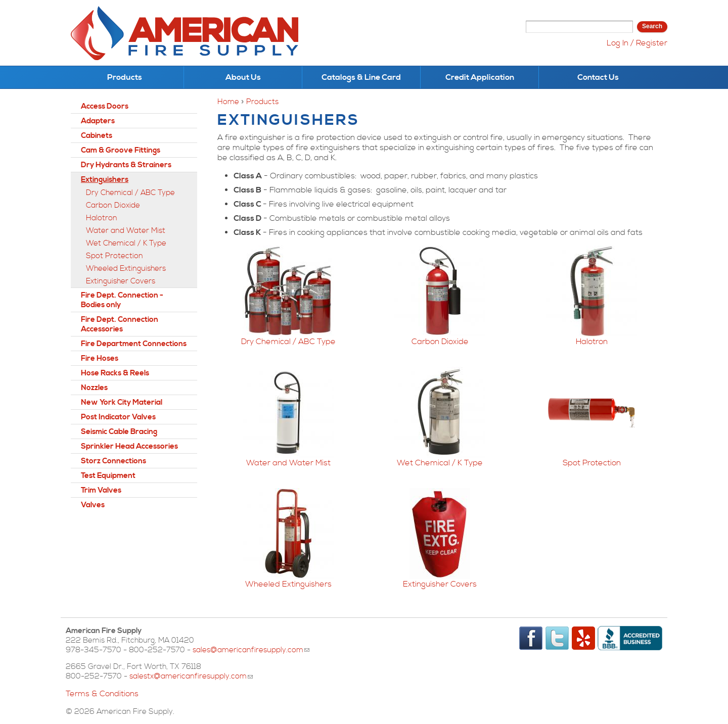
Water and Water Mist (288, 463)
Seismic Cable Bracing (119, 432)
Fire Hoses (100, 358)
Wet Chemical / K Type (440, 463)
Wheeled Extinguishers (288, 584)
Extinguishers (105, 180)
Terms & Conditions (102, 694)
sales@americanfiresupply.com (251, 650)
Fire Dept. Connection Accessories (120, 324)
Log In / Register (637, 43)
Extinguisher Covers (440, 584)
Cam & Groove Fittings (121, 150)
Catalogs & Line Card (361, 77)
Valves (93, 505)
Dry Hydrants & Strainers (126, 165)
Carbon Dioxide (440, 342)
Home (228, 102)
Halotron (592, 342)
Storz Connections (113, 461)
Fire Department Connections (134, 344)
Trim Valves (101, 490)
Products (125, 77)
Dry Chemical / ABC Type (288, 342)
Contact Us (598, 77)
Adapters (98, 121)
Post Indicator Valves (118, 417)
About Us (243, 77)
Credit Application (480, 77)
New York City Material (122, 402)
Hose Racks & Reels (115, 373)
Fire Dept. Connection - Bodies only (122, 300)
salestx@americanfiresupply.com (191, 676)
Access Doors (105, 106)
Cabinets (97, 136)
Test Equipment (108, 476)
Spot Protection (592, 463)
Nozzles (94, 388)
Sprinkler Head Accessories (129, 446)
